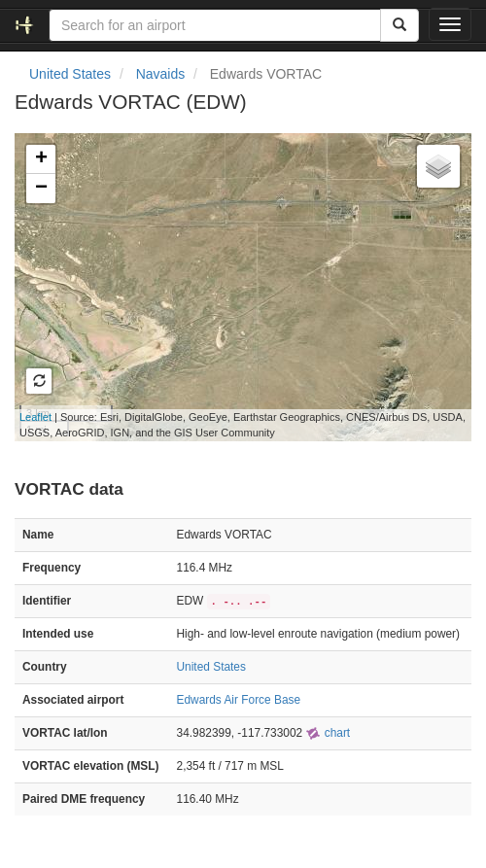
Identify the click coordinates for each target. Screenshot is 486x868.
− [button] (41, 189)
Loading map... (240, 287)
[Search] (399, 25)
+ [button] (41, 159)
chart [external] (328, 733)
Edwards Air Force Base (239, 700)
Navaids (161, 74)
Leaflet (35, 417)
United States (70, 74)
